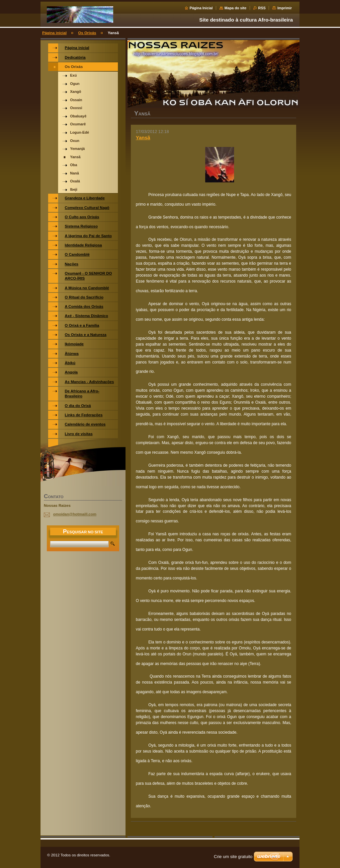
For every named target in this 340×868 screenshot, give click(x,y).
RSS (262, 8)
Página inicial (54, 33)
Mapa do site (235, 8)
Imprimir (285, 8)
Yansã (143, 137)
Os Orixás (87, 33)
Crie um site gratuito (233, 857)
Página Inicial (201, 8)
